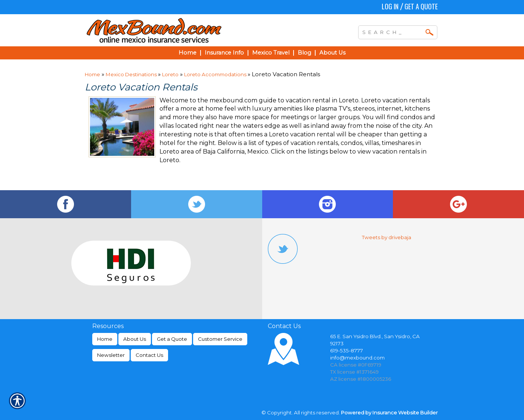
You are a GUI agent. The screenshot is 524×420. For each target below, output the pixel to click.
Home (92, 74)
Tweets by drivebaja (387, 237)
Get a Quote (421, 6)
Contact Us (149, 355)
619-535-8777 (347, 350)
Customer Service (220, 339)
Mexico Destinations (132, 74)
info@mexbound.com (357, 358)
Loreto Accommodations (216, 74)
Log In (390, 6)
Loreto (170, 74)
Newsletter (111, 355)
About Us (135, 339)
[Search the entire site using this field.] (392, 31)
